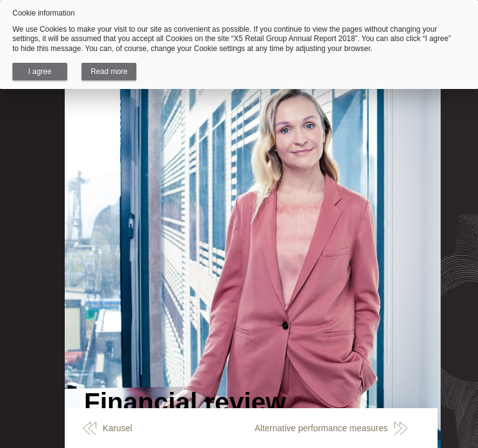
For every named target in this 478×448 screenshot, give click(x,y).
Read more (109, 72)
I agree (40, 72)
